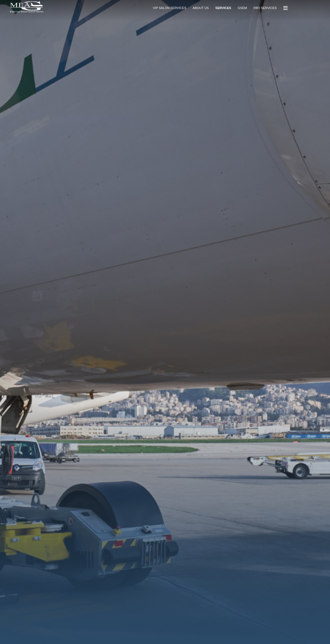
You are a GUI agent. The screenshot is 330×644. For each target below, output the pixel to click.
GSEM (242, 8)
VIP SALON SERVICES (170, 8)
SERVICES (223, 8)
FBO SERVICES (265, 8)
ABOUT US (201, 8)
